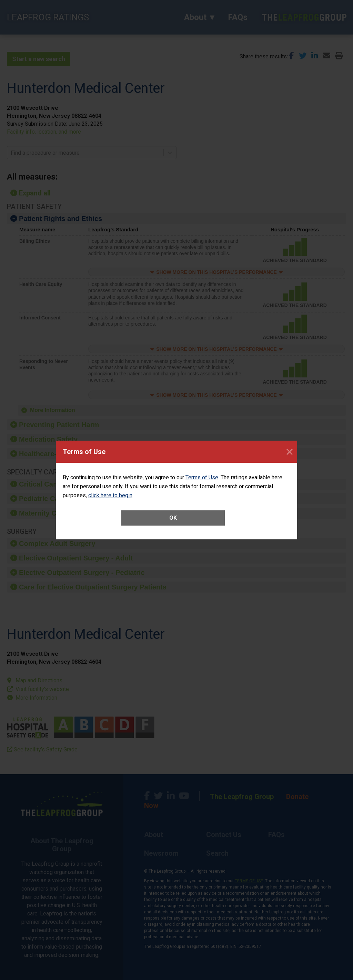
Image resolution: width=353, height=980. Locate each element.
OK (173, 518)
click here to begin (110, 495)
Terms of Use (202, 477)
